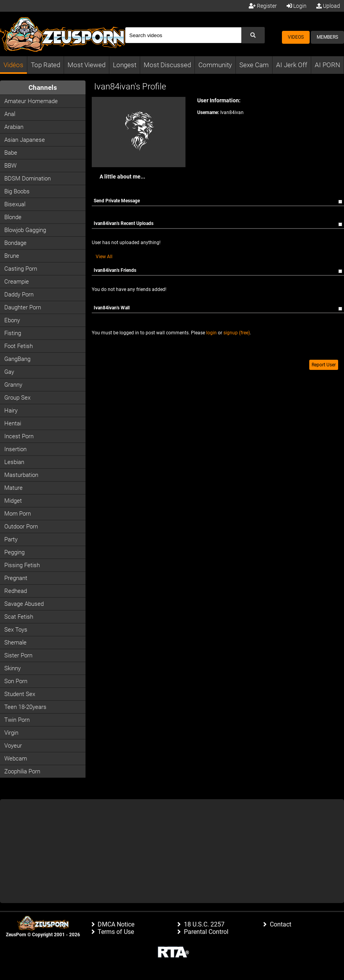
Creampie (17, 282)
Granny (13, 385)
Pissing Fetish (22, 565)
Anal (10, 114)
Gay (9, 372)
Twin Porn (17, 720)
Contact (281, 924)
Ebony (12, 320)
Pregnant (16, 578)
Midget (13, 501)
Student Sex (20, 694)
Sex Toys (16, 630)
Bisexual (15, 204)
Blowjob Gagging (25, 230)
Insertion (15, 449)
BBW (10, 166)
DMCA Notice (116, 924)
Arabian (14, 127)
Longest (125, 65)
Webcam (16, 759)
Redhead (16, 591)
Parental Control (206, 932)
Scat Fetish (19, 617)
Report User (324, 365)
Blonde (13, 217)
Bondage (15, 243)
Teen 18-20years (25, 707)
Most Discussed (167, 65)
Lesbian (14, 462)
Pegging (14, 552)
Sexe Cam (254, 65)
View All (104, 257)
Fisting (13, 333)
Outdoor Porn (21, 527)
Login (297, 6)
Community (215, 65)
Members (327, 37)
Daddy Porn (19, 295)
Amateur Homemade (31, 101)
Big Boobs (17, 191)
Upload (328, 6)
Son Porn (16, 681)
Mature (13, 488)
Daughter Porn (23, 307)
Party (11, 539)
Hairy (11, 411)
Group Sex (17, 398)
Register (263, 6)
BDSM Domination (28, 179)
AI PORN (327, 65)
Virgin (11, 733)
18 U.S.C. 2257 (204, 924)
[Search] (183, 35)
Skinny (12, 668)
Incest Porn (19, 436)
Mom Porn (18, 514)
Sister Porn (18, 655)
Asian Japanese (25, 140)
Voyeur (13, 746)
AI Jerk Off (292, 65)
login (211, 333)
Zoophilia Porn (22, 771)
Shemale (15, 643)
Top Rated (45, 65)
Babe (11, 153)
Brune (12, 256)
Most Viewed (86, 65)
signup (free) (237, 333)
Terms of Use (116, 932)
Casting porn (21, 269)
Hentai (13, 423)
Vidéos (13, 65)
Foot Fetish (19, 346)
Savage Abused (24, 604)
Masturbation (21, 475)
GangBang (17, 359)
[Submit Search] (253, 35)
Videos (296, 37)
